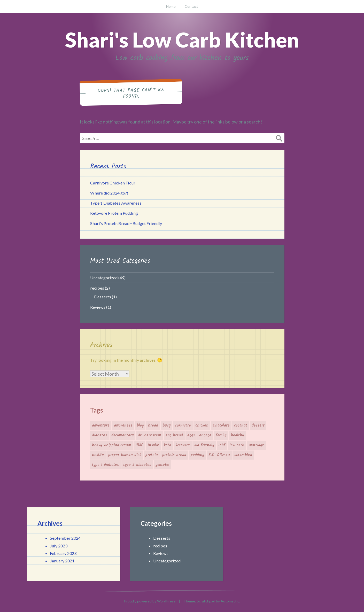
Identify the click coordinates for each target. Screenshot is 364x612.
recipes (97, 288)
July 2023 (59, 546)
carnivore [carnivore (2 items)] (183, 425)
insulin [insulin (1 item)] (154, 445)
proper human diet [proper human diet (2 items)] (125, 455)
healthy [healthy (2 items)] (237, 435)
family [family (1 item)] (221, 435)
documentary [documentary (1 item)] (122, 435)
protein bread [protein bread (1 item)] (174, 455)
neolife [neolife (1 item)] (98, 455)
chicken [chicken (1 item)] (202, 425)
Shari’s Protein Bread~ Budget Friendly (126, 223)
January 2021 (62, 561)
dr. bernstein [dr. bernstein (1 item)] (150, 435)
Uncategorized (104, 278)
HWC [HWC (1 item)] (139, 445)
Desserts (103, 297)
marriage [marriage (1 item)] (256, 445)
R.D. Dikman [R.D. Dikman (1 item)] (219, 455)
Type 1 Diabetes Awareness (116, 203)
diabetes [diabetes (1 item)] (99, 435)
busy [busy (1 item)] (166, 425)
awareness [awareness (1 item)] (123, 425)
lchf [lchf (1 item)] (222, 445)
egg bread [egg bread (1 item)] (174, 435)
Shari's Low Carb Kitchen (182, 40)
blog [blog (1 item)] (140, 425)
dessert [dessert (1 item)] (258, 425)
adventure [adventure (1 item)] (101, 425)
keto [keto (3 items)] (167, 445)
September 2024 (65, 538)
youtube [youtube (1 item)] (162, 465)
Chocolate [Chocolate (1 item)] (221, 425)
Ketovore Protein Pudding (114, 213)
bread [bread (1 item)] (153, 425)
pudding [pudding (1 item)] (197, 455)
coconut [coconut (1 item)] (241, 425)
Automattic (230, 601)
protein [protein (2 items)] (152, 455)
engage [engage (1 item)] (205, 435)
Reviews (98, 307)
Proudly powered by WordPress (150, 601)
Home (171, 6)
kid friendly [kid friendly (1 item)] (204, 445)
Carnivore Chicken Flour (113, 183)
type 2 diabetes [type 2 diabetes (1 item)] (137, 465)
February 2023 (63, 553)
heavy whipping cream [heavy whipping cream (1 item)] (111, 445)
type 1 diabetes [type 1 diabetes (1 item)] (105, 465)
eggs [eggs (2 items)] (191, 435)
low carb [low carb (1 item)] (237, 445)
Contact (191, 6)
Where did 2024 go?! (109, 193)
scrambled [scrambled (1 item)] (243, 455)
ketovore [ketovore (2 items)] (183, 445)
